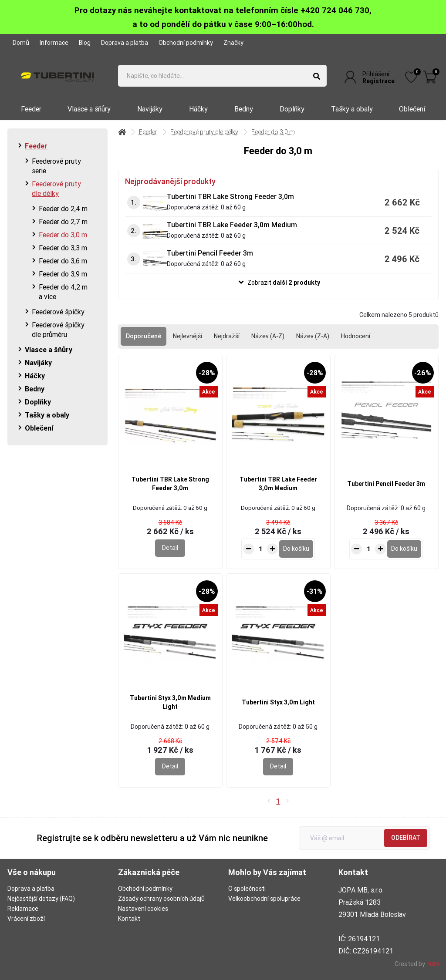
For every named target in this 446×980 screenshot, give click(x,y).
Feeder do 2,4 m (63, 209)
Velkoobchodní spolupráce (264, 899)
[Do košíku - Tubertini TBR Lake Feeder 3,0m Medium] (296, 549)
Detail (170, 548)
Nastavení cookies (143, 909)
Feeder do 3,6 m (63, 261)
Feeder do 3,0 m (63, 235)
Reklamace (23, 909)
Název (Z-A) (313, 336)
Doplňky (292, 109)
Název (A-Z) (268, 336)
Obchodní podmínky (186, 43)
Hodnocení (356, 336)
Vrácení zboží (26, 919)
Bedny (244, 109)
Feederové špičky (58, 312)
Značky (233, 43)
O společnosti (247, 889)
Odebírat (406, 838)
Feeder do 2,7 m (63, 222)
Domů (21, 43)
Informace (54, 43)
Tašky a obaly (352, 109)
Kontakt (129, 919)
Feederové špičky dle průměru (58, 330)
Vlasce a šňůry (89, 109)
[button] (278, 283)
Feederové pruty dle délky (56, 189)
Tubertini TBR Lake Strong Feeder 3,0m (230, 196)
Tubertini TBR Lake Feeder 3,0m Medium (232, 225)
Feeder (31, 109)
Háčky (198, 109)
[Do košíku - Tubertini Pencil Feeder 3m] (404, 549)
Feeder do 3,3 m (63, 248)
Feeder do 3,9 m (63, 274)
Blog (85, 43)
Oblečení (412, 109)
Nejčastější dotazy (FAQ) (41, 899)
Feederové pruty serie (56, 166)
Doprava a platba (125, 43)
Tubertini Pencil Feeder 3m (210, 253)
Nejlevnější (188, 336)
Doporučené (144, 336)
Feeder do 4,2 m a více (63, 292)
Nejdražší (227, 336)
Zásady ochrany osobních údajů (161, 899)
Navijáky (150, 109)
